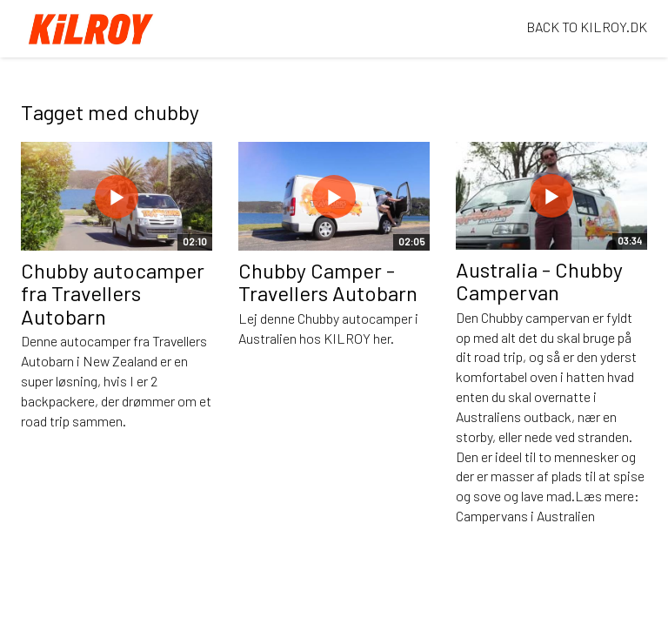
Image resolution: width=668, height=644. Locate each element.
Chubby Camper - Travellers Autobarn (328, 282)
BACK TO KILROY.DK (587, 27)
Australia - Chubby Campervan (539, 281)
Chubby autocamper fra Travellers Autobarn (113, 293)
